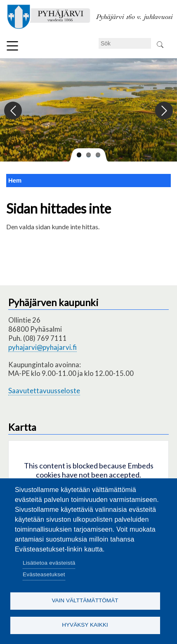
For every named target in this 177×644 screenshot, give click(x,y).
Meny (12, 46)
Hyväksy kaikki (85, 625)
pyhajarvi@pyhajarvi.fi (42, 347)
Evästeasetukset (44, 574)
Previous (13, 111)
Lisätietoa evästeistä (49, 563)
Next (164, 111)
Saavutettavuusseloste (44, 391)
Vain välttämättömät (85, 600)
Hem (15, 181)
